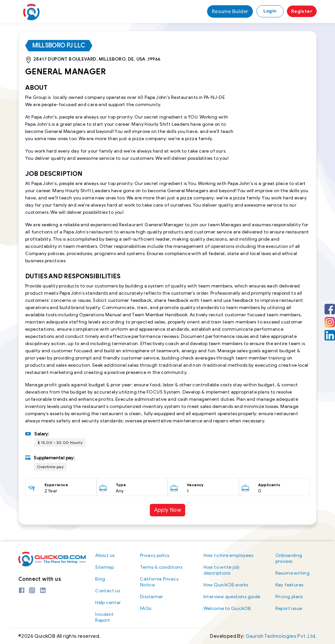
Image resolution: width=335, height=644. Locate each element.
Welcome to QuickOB (227, 608)
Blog (100, 579)
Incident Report (104, 617)
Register (302, 11)
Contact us (108, 591)
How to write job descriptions (221, 570)
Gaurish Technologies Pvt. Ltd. (281, 636)
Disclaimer (152, 597)
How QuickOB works (226, 585)
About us (105, 555)
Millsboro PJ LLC (59, 46)
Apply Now (168, 510)
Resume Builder (230, 11)
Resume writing (293, 573)
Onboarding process (289, 558)
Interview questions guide (232, 597)
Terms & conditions (161, 567)
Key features (290, 585)
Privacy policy (155, 555)
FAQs (146, 608)
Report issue (289, 608)
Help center (108, 603)
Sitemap (105, 567)
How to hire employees (228, 555)
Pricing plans (289, 597)
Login (270, 11)
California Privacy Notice (159, 582)
